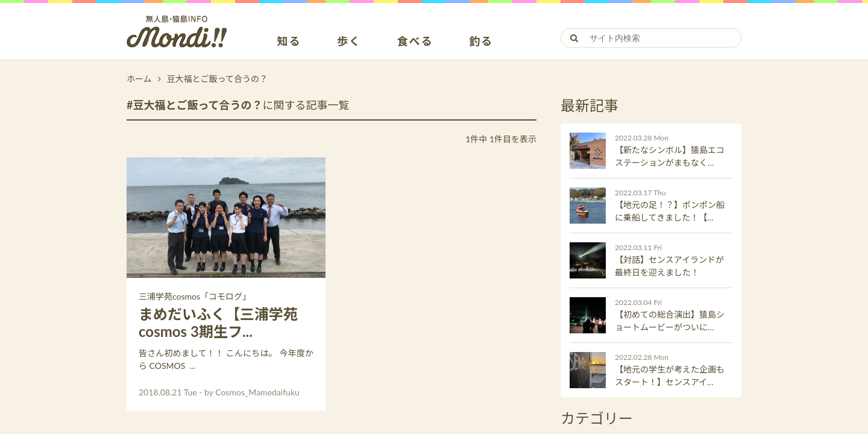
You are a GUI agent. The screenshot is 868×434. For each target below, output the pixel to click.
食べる (415, 42)
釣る (481, 42)
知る (289, 42)
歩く (349, 42)
